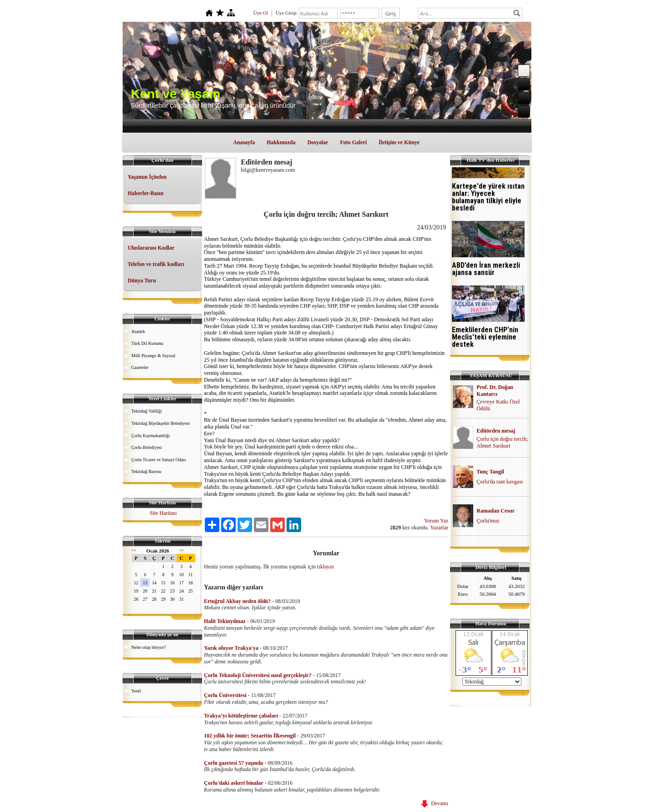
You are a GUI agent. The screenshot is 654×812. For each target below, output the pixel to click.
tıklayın (325, 567)
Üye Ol (261, 13)
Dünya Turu (142, 280)
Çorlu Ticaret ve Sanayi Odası (159, 460)
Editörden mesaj (496, 431)
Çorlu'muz (488, 521)
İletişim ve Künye (399, 142)
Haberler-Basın (146, 193)
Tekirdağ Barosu (146, 471)
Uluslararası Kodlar (151, 248)
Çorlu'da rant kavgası (500, 482)
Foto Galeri (354, 142)
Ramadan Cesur (495, 511)
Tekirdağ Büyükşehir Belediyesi (161, 423)
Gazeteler (140, 367)
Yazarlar (439, 528)
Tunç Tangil (490, 472)
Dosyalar (318, 142)
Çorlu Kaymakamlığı (151, 436)
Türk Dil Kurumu (147, 343)
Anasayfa (244, 142)
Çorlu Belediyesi (147, 447)
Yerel (136, 691)
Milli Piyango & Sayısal (153, 356)
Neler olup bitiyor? (149, 647)
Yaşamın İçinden (147, 177)
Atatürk (138, 331)
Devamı (435, 803)
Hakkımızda (281, 142)
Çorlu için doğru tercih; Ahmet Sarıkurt (502, 442)
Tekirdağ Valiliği (146, 411)
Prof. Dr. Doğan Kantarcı (495, 391)
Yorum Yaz (436, 521)
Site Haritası (163, 513)
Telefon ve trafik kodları (156, 264)
